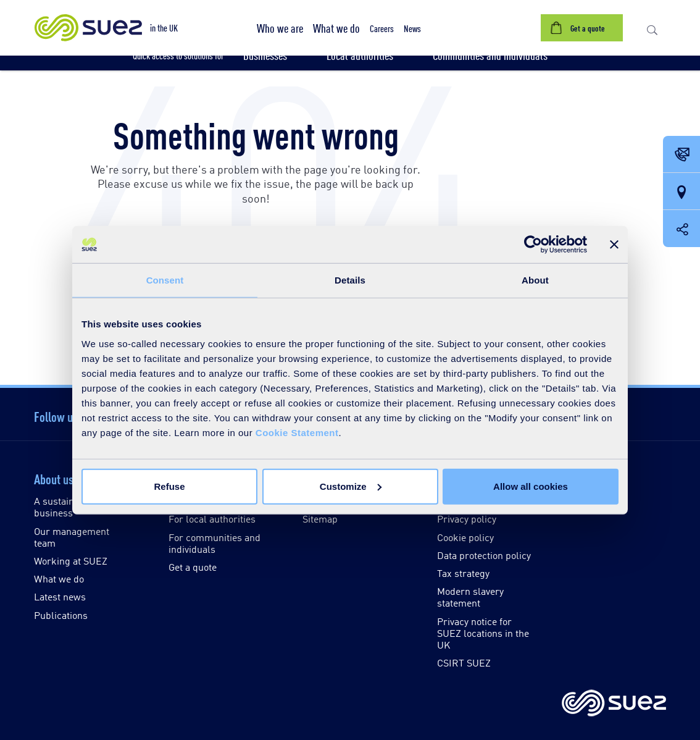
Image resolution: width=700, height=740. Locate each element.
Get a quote (193, 567)
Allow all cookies (531, 486)
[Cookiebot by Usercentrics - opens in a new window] (533, 245)
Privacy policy (467, 519)
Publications (61, 615)
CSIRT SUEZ (464, 662)
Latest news (60, 596)
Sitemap (320, 519)
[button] (280, 28)
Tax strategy (463, 573)
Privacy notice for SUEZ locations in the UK (483, 633)
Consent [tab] (165, 280)
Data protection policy (484, 555)
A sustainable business (63, 507)
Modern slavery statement (470, 597)
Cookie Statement (297, 432)
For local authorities (212, 519)
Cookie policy (465, 537)
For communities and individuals (215, 543)
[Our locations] (681, 192)
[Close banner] (614, 245)
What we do (59, 578)
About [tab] (535, 280)
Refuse (169, 486)
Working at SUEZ (71, 561)
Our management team (72, 537)
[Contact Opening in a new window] (681, 155)
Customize (351, 486)
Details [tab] (350, 280)
